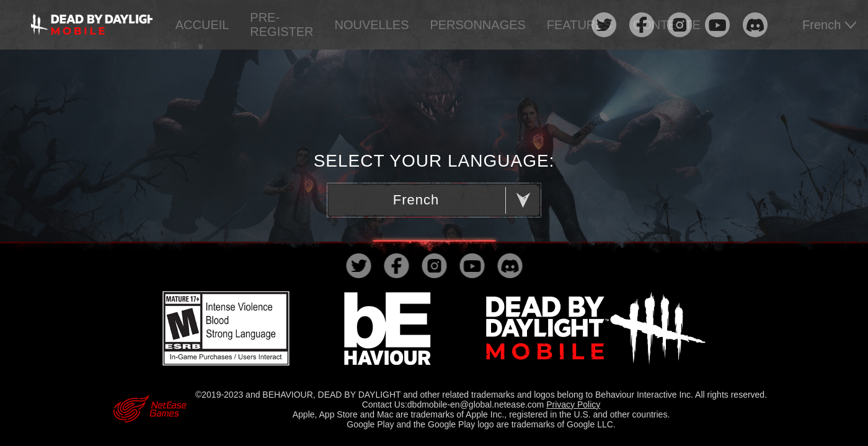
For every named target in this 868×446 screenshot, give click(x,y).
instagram (679, 25)
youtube (717, 25)
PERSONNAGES (477, 25)
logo (92, 25)
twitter (604, 25)
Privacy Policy (573, 404)
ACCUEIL (202, 25)
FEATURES (579, 25)
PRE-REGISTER (281, 24)
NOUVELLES (371, 25)
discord (755, 25)
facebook (641, 25)
